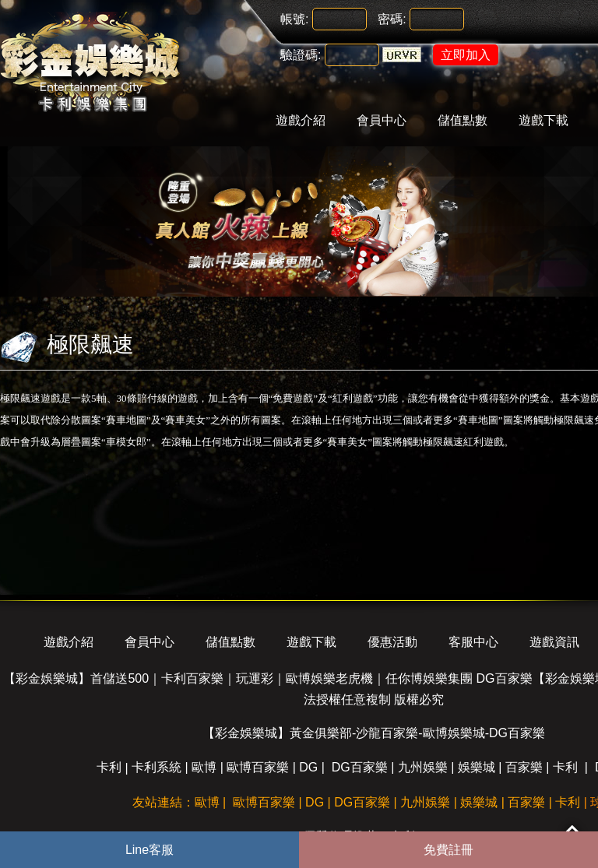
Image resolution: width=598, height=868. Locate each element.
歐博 (204, 767)
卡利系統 (157, 767)
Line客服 (149, 850)
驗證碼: (301, 55)
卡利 (109, 767)
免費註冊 (448, 850)
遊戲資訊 (554, 642)
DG (308, 767)
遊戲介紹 (301, 120)
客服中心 (473, 642)
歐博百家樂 (258, 767)
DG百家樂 (360, 767)
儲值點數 (463, 120)
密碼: (392, 19)
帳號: (294, 19)
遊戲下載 (543, 120)
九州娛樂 (423, 767)
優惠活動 (392, 642)
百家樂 (524, 767)
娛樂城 (477, 767)
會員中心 (382, 120)
